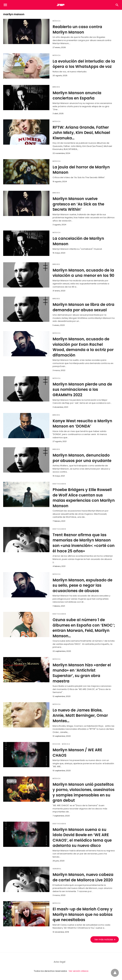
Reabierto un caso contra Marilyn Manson (77, 29)
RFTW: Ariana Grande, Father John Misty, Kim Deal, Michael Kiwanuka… (81, 133)
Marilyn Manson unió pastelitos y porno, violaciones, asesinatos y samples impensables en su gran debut (84, 792)
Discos (56, 744)
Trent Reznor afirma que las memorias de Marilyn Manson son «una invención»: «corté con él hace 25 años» (84, 543)
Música (57, 21)
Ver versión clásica (78, 971)
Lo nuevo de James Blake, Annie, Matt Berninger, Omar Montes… (80, 715)
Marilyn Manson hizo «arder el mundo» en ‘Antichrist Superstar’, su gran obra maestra (82, 673)
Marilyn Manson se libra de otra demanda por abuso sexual (83, 307)
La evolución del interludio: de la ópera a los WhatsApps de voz (84, 64)
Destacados (59, 484)
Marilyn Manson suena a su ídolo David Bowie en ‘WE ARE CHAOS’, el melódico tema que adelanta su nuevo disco (82, 838)
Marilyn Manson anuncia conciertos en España (77, 96)
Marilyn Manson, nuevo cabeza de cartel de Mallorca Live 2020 (83, 877)
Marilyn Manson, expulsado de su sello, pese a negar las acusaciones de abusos (82, 585)
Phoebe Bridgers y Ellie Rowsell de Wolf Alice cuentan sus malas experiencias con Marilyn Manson (84, 498)
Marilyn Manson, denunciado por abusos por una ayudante (82, 458)
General (57, 869)
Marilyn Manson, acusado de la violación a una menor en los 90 (83, 273)
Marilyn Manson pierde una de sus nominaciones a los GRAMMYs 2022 (82, 390)
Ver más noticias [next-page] (104, 939)
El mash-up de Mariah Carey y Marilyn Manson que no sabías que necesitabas (83, 914)
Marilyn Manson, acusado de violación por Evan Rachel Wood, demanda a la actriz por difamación (83, 347)
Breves (56, 87)
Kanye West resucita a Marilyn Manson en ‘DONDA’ (82, 424)
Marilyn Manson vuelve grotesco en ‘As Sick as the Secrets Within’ (78, 204)
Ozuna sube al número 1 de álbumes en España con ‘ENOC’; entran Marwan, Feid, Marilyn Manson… (84, 628)
